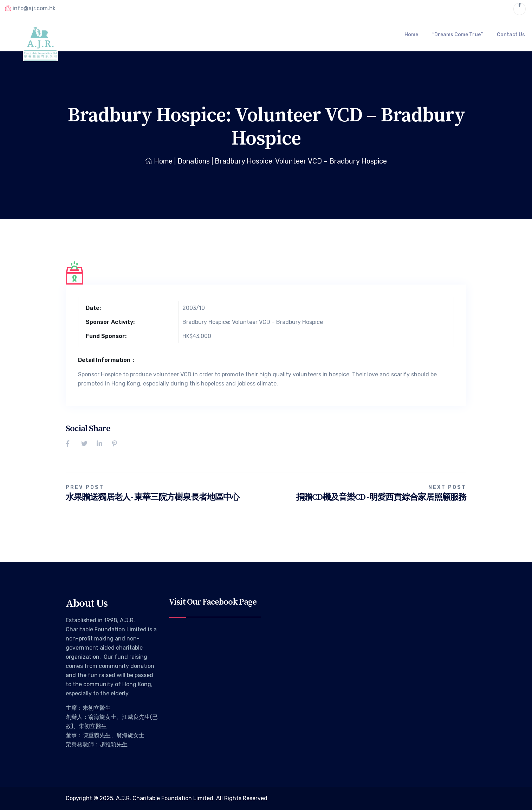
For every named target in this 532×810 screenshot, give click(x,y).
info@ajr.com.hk (30, 8)
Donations (194, 161)
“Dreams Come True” (458, 35)
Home (411, 35)
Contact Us (511, 35)
